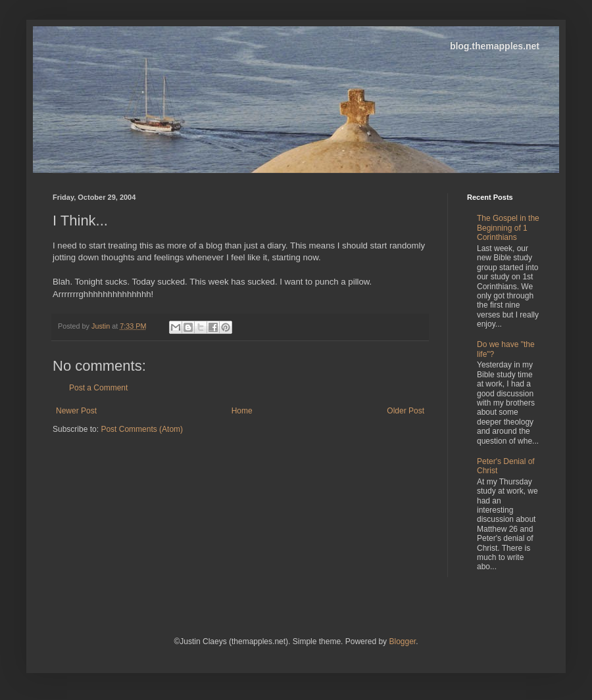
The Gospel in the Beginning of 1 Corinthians (508, 228)
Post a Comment (98, 388)
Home (242, 411)
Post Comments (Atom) (142, 429)
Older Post (406, 411)
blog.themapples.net (495, 46)
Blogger (402, 642)
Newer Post (76, 411)
